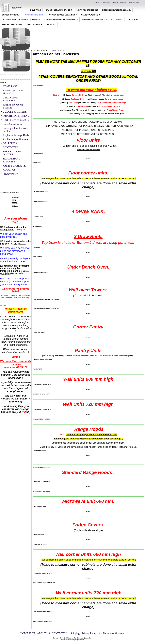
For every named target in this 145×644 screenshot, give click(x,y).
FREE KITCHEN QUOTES (12, 153)
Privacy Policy (10, 174)
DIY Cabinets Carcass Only (57, 50)
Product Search (106, 2)
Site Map (115, 2)
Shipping (75, 633)
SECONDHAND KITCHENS (12, 160)
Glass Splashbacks (12, 124)
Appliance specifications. (112, 633)
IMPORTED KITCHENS (22, 50)
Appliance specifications (15, 139)
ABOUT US (9, 170)
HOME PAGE (6, 50)
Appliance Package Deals (16, 135)
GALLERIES (10, 143)
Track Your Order (134, 2)
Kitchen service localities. (16, 120)
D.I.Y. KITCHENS (39, 50)
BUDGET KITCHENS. (15, 112)
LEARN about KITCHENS (10, 99)
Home (97, 2)
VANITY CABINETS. (14, 166)
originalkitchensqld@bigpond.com (73, 640)
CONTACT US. (11, 147)
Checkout (123, 2)
